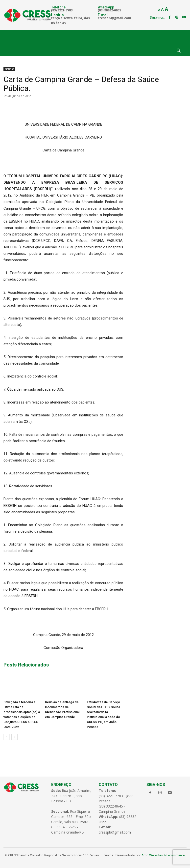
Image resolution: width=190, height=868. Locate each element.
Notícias (9, 69)
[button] (179, 51)
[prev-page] (7, 737)
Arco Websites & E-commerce (163, 855)
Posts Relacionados (26, 665)
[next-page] (14, 737)
